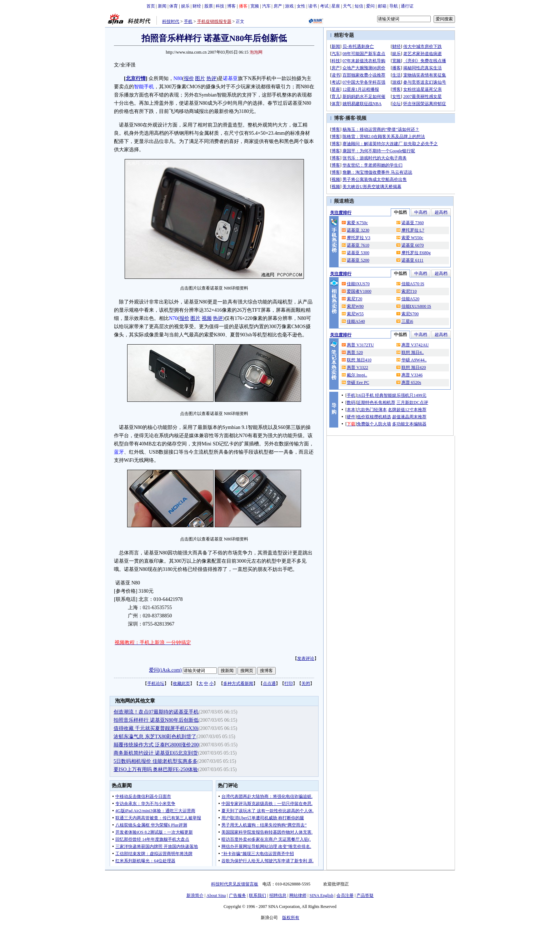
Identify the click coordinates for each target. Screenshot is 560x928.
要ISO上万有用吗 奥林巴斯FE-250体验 (156, 769)
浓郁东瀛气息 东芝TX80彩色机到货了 (155, 737)
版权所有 (291, 918)
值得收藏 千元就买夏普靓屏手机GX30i (156, 728)
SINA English (321, 895)
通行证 (407, 6)
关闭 (306, 683)
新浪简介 (195, 895)
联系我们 (257, 895)
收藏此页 (181, 683)
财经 (197, 6)
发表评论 (306, 658)
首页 (151, 6)
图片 (200, 78)
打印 (289, 683)
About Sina (216, 895)
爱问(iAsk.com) (165, 670)
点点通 (269, 683)
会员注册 (345, 895)
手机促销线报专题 (214, 21)
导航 (394, 6)
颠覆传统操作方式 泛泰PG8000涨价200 (156, 745)
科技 (220, 6)
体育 (174, 6)
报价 (189, 78)
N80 (178, 78)
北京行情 (136, 78)
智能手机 (144, 87)
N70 (173, 318)
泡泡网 (256, 52)
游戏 (289, 6)
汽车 (266, 6)
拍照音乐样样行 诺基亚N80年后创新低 (156, 720)
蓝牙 (119, 452)
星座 (336, 6)
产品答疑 (365, 895)
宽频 (255, 6)
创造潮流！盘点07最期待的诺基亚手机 (156, 712)
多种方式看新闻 (238, 683)
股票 (209, 6)
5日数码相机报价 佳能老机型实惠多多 (156, 761)
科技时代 (171, 21)
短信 (359, 6)
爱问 (370, 6)
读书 (312, 6)
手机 (188, 21)
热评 (211, 78)
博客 (231, 6)
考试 (324, 6)
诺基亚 (230, 78)
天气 (347, 6)
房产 (278, 6)
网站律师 (298, 895)
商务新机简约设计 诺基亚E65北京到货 (156, 753)
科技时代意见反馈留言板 (235, 884)
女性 (301, 6)
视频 (207, 318)
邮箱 (382, 6)
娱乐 (185, 6)
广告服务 (237, 895)
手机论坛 (156, 683)
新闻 (162, 6)
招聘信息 (278, 895)
